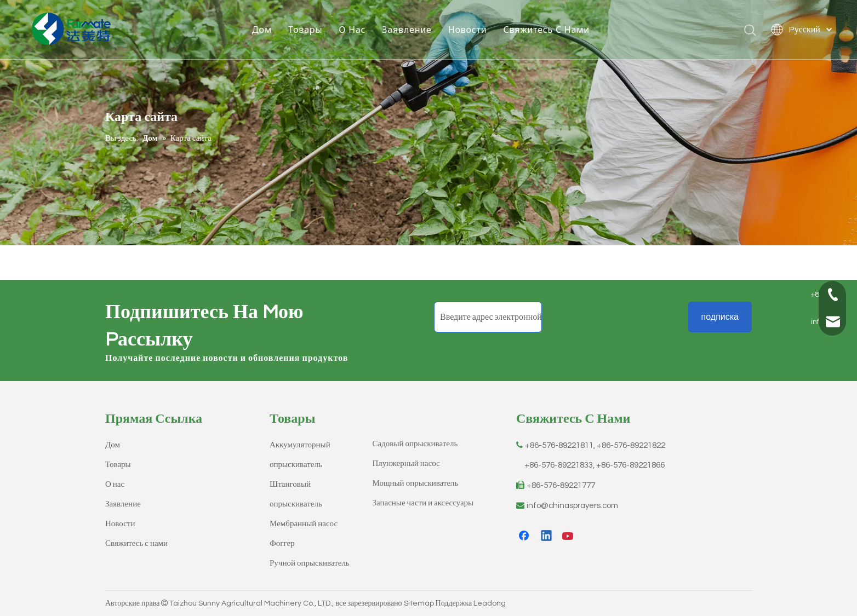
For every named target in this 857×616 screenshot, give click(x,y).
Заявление (408, 30)
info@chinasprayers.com (572, 506)
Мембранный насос (304, 524)
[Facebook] (525, 537)
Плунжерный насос (406, 464)
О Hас (353, 30)
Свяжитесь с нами (136, 543)
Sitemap (419, 603)
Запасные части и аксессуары (423, 503)
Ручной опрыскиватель (310, 563)
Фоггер (282, 543)
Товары (306, 30)
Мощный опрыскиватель (416, 483)
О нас (115, 484)
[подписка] (720, 317)
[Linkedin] (547, 537)
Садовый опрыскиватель (415, 444)
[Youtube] (569, 537)
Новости (469, 30)
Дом (263, 30)
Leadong (490, 603)
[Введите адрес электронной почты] (488, 317)
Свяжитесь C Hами (548, 30)
